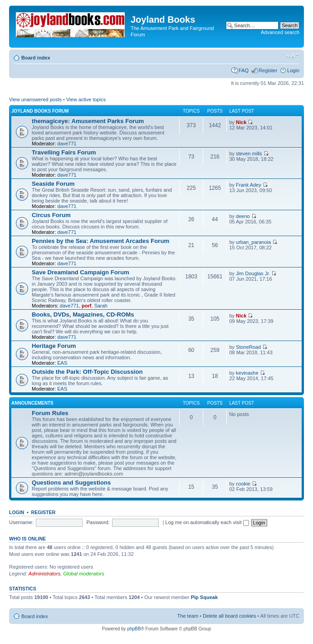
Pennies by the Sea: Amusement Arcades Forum (100, 241)
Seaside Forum (53, 184)
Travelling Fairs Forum (64, 152)
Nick (241, 122)
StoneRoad (248, 347)
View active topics (86, 99)
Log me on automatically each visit (207, 522)
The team (188, 616)
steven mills (249, 154)
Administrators (44, 574)
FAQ (244, 70)
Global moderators (84, 574)
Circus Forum (51, 215)
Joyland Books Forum (40, 111)
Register (268, 70)
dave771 (67, 144)
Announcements (32, 403)
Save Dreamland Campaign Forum (81, 272)
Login (293, 70)
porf (86, 306)
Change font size (293, 56)
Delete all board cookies (229, 616)
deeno (243, 216)
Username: (21, 522)
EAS (62, 363)
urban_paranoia (253, 242)
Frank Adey (249, 185)
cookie (243, 484)
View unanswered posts (35, 99)
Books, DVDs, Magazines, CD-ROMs (83, 315)
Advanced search (280, 32)
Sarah (101, 306)
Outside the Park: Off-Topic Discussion (87, 372)
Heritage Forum (54, 346)
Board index (36, 58)
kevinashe (247, 373)
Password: (98, 522)
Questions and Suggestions (71, 483)
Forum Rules (50, 413)
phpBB (134, 629)
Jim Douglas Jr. (253, 273)
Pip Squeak (204, 597)
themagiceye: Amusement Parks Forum (88, 121)
